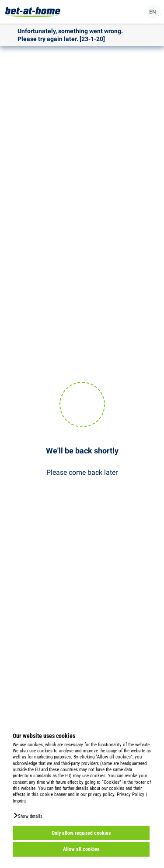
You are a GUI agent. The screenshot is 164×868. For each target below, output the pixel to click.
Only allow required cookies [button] (81, 833)
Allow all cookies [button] (81, 849)
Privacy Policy (131, 794)
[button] (28, 816)
